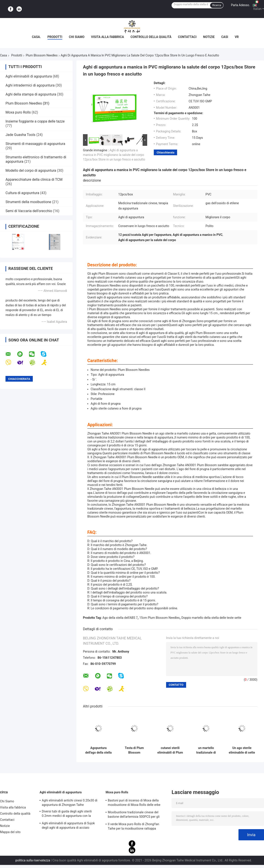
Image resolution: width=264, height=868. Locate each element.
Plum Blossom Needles (42, 55)
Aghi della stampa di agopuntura (31, 94)
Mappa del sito (10, 832)
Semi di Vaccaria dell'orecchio (29, 211)
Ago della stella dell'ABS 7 (120, 618)
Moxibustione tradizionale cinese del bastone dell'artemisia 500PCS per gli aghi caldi (134, 815)
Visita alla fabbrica (107, 37)
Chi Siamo (77, 37)
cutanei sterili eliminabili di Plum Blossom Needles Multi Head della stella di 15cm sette (170, 750)
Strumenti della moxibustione (28, 202)
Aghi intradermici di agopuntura (30, 85)
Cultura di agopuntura (22, 193)
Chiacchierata (165, 152)
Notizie (209, 37)
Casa (4, 55)
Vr (237, 37)
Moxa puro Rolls (18, 112)
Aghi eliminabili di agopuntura (29, 76)
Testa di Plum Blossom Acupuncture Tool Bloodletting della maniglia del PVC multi (134, 750)
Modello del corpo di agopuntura (31, 171)
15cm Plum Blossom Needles (159, 618)
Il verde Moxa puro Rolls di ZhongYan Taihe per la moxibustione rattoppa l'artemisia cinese (133, 827)
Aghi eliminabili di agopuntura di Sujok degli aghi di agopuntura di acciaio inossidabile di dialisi (68, 826)
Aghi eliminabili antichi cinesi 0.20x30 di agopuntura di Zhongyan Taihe (70, 803)
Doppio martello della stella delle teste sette (211, 618)
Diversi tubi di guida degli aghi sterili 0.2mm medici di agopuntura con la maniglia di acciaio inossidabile (67, 814)
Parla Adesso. (240, 5)
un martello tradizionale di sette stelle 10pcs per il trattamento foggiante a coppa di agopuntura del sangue (206, 750)
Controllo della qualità (151, 37)
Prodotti (55, 37)
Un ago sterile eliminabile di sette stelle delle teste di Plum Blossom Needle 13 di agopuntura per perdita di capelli (242, 750)
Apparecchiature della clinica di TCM (34, 180)
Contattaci (187, 37)
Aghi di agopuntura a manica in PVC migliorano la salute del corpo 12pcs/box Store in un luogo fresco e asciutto (114, 155)
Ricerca (217, 5)
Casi (225, 37)
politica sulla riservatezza (33, 860)
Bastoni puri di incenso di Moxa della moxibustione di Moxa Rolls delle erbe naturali (134, 803)
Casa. (36, 37)
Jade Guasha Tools (20, 135)
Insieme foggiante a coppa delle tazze (35, 121)
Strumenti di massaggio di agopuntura (35, 144)
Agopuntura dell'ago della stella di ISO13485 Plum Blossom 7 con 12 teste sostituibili (99, 750)
